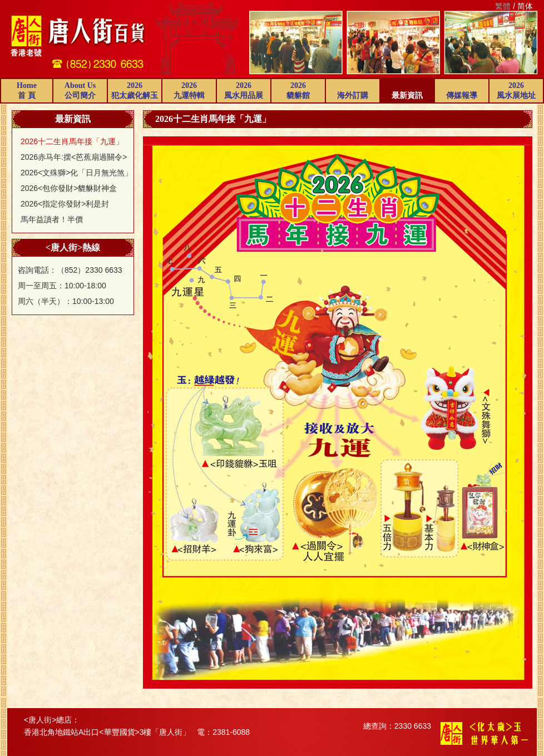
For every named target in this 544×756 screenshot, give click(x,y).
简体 (525, 6)
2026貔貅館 (298, 90)
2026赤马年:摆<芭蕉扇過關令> (74, 157)
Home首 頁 (27, 90)
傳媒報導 (462, 95)
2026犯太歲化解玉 (135, 90)
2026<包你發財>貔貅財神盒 (69, 188)
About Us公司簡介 (80, 90)
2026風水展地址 (516, 90)
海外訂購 (353, 95)
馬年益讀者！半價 (52, 219)
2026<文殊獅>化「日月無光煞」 (77, 173)
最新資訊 (407, 95)
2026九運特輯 (189, 90)
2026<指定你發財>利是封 (65, 204)
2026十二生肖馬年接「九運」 (72, 141)
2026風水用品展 (244, 90)
